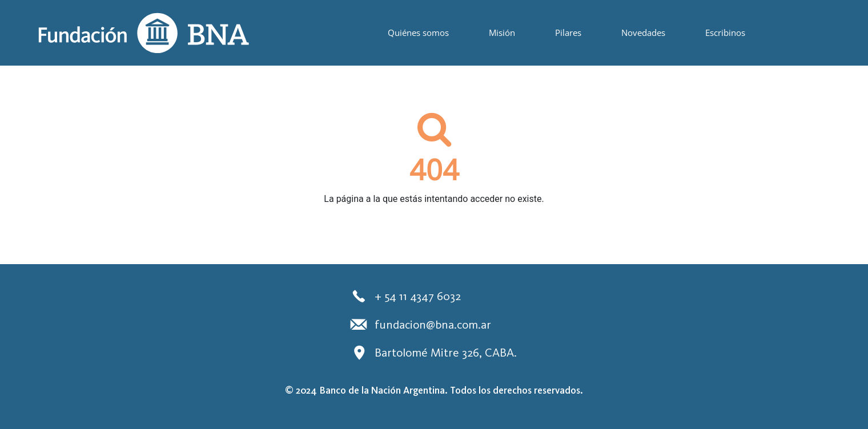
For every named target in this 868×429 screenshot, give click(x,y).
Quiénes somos (418, 33)
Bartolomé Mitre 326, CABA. (433, 353)
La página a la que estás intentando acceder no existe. (434, 199)
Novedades (643, 33)
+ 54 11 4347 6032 (405, 296)
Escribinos (725, 33)
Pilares (568, 33)
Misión (502, 33)
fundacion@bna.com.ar (420, 324)
